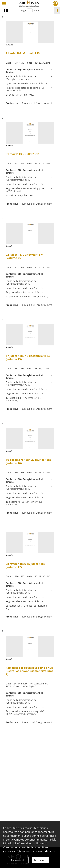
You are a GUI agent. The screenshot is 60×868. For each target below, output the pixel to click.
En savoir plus (19, 860)
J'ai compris (40, 860)
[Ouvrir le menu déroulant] (4, 4)
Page (23, 10)
